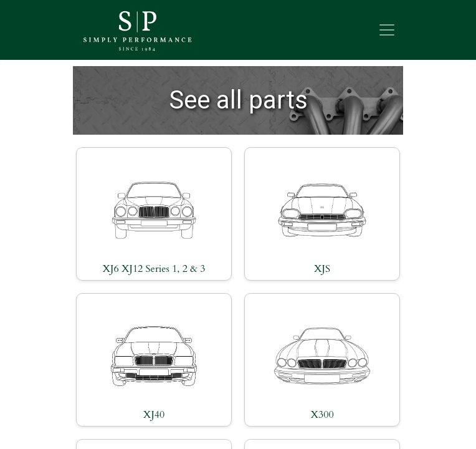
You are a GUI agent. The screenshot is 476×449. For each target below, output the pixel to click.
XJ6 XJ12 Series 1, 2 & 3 (154, 269)
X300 (322, 415)
